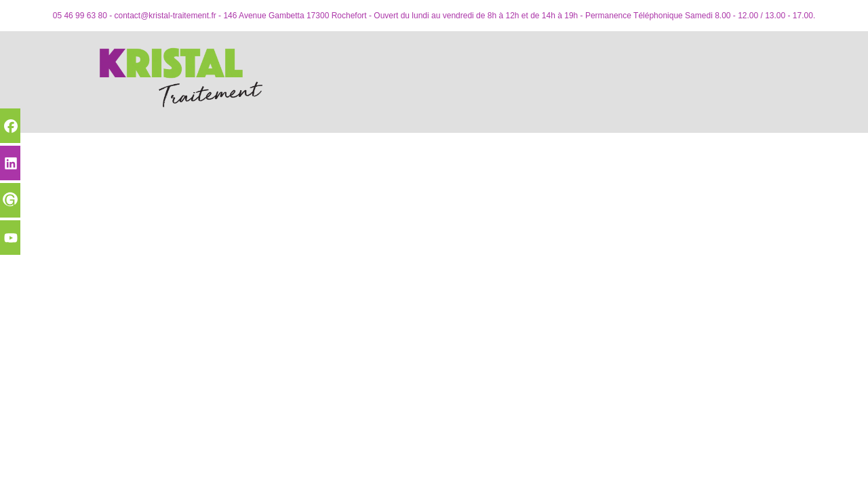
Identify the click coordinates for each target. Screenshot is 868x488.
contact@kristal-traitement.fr (165, 16)
